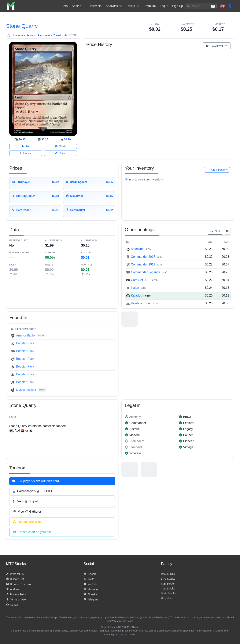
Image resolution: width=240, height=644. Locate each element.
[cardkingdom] (20, 139)
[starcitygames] (66, 139)
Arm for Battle (25, 335)
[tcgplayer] (43, 139)
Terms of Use (16, 600)
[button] (201, 6)
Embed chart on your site (32, 532)
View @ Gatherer (27, 512)
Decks (133, 6)
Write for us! (15, 574)
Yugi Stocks (168, 589)
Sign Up (177, 6)
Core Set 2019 (141, 280)
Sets (65, 6)
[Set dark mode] (230, 6)
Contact (13, 605)
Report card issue (27, 522)
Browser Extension (19, 584)
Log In (164, 6)
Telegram (91, 600)
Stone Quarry (22, 26)
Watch (60, 146)
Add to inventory (217, 170)
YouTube (91, 584)
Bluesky (90, 594)
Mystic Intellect (26, 390)
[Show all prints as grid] (227, 231)
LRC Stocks (168, 579)
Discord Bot (15, 579)
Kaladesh (137, 295)
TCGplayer (217, 46)
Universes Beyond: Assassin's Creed (36, 35)
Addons (13, 589)
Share (60, 153)
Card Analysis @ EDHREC (33, 491)
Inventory (26, 153)
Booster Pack (25, 343)
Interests (96, 6)
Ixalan (135, 288)
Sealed (79, 6)
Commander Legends (145, 272)
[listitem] (11, 6)
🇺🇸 (222, 6)
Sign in (129, 179)
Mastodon (91, 589)
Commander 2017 (143, 257)
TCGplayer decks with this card (36, 481)
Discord (90, 574)
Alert (26, 146)
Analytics (114, 6)
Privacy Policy (16, 594)
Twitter (89, 579)
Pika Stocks (168, 574)
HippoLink (167, 598)
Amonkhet (138, 249)
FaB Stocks (168, 584)
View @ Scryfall (25, 501)
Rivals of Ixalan (141, 303)
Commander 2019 (143, 264)
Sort (215, 231)
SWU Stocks (169, 593)
